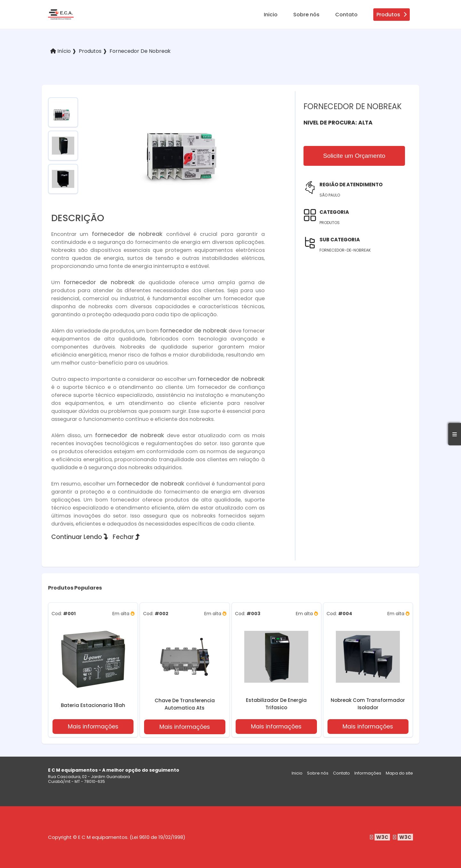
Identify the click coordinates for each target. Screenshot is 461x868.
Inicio (271, 15)
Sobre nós (306, 15)
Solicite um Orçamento (354, 156)
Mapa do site (399, 773)
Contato (346, 15)
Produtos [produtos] (392, 15)
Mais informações (93, 727)
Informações (368, 773)
